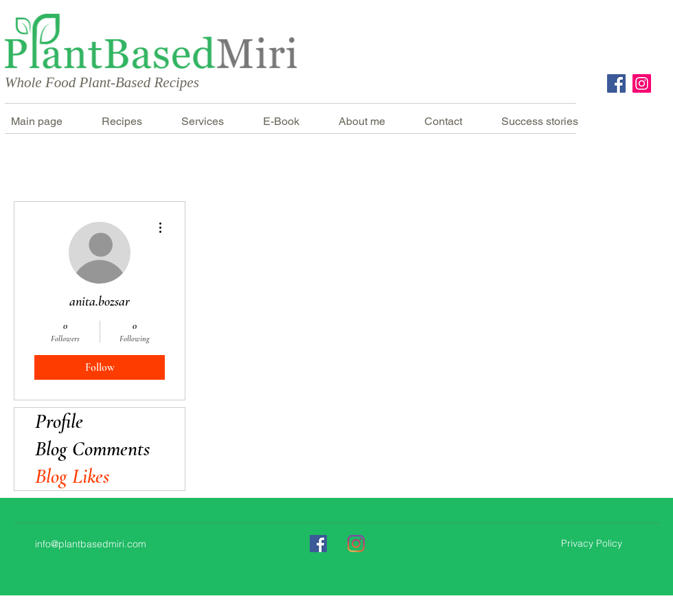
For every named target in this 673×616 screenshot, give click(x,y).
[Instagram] (642, 83)
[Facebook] (616, 83)
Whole (23, 82)
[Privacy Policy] (592, 544)
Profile (59, 421)
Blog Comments (92, 449)
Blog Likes (72, 476)
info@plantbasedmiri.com (91, 544)
